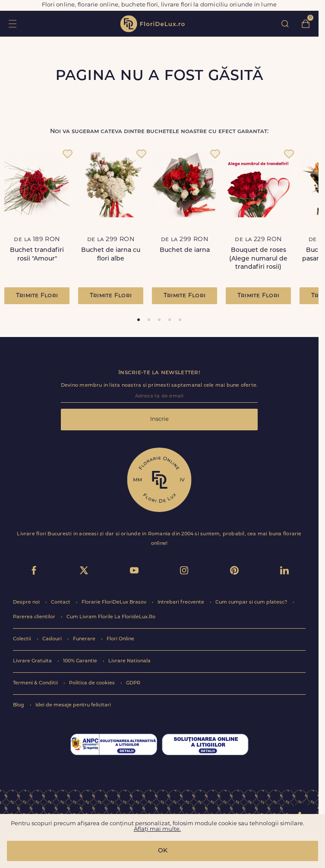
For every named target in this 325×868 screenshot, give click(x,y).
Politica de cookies (93, 683)
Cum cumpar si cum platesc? (252, 603)
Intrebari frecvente (181, 603)
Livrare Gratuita (33, 661)
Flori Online (120, 639)
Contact (61, 603)
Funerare (85, 639)
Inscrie (159, 419)
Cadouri (53, 639)
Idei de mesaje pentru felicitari (73, 705)
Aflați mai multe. (157, 829)
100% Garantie (81, 661)
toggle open (12, 24)
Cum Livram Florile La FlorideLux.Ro (111, 617)
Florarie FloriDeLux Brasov (115, 603)
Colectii (23, 639)
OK (163, 851)
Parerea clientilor (35, 617)
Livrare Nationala (129, 661)
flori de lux (152, 24)
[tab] (139, 320)
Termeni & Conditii (36, 683)
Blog (19, 705)
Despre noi (27, 603)
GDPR (133, 683)
